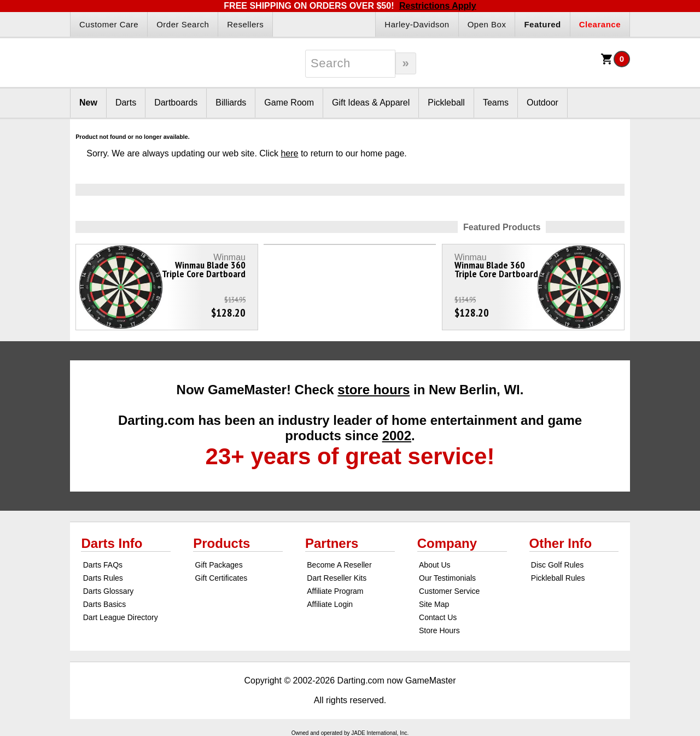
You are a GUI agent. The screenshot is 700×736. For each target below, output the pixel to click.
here (289, 153)
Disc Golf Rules (557, 565)
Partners (332, 543)
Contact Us (438, 617)
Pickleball (446, 103)
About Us (435, 565)
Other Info (561, 543)
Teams (496, 103)
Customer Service (449, 591)
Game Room (289, 103)
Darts (126, 103)
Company (447, 543)
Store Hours (439, 630)
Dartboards (176, 103)
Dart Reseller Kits (337, 578)
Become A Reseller (339, 565)
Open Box (487, 24)
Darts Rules (103, 578)
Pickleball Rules (558, 578)
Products (221, 543)
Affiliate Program (335, 591)
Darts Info (112, 543)
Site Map (434, 604)
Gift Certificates (221, 578)
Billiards (231, 103)
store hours (374, 390)
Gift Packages (219, 565)
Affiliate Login (330, 604)
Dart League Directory (121, 617)
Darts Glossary (109, 591)
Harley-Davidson (417, 24)
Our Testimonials (447, 578)
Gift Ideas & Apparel (371, 103)
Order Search (183, 24)
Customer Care (109, 24)
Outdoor (542, 103)
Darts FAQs (103, 565)
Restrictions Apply (438, 6)
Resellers (245, 24)
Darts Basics (105, 604)
